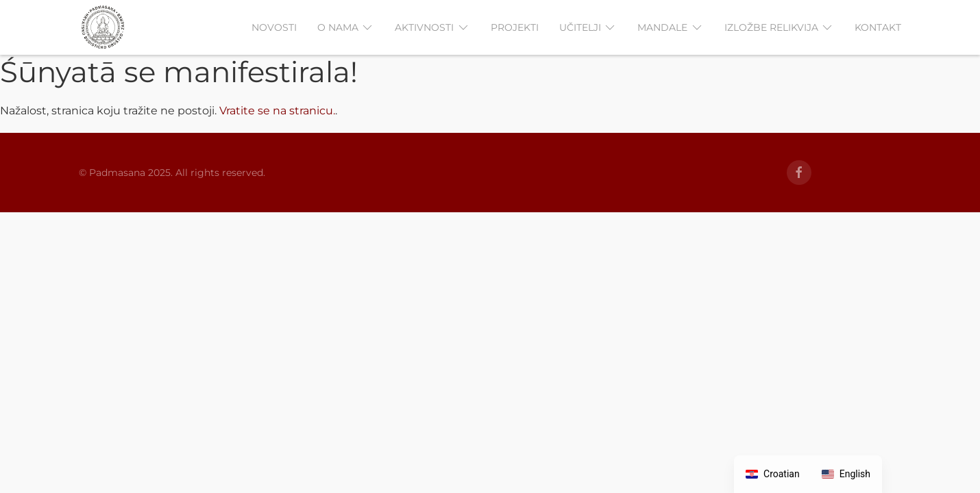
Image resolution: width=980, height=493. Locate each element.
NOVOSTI (274, 27)
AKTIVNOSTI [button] (432, 27)
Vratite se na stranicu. (277, 111)
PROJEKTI (515, 27)
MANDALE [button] (671, 27)
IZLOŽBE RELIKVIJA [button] (780, 27)
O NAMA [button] (346, 27)
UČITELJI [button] (588, 27)
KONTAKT (878, 27)
